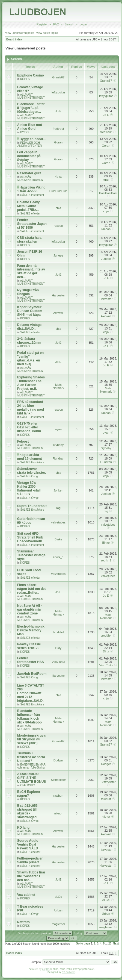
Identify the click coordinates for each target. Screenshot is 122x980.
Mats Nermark (58, 386)
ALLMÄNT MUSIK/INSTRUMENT (31, 96)
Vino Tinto (58, 662)
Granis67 (59, 77)
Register (42, 24)
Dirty (59, 648)
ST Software (68, 972)
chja (58, 208)
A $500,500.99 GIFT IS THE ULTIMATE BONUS (32, 778)
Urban (58, 910)
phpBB (46, 969)
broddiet (58, 632)
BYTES (25, 132)
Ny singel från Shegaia (28, 292)
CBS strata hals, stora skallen (30, 240)
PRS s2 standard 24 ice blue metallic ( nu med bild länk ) (31, 408)
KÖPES (25, 79)
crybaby (59, 445)
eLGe (58, 897)
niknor (58, 813)
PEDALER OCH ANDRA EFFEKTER (30, 144)
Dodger (58, 760)
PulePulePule (58, 191)
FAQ (56, 24)
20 (110, 944)
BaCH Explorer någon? (29, 794)
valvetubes (59, 522)
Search (69, 24)
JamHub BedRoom (32, 674)
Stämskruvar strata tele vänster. (32, 471)
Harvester (58, 295)
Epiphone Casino (31, 75)
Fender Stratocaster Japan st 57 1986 (32, 224)
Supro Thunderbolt (32, 506)
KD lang (23, 828)
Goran (59, 142)
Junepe (58, 255)
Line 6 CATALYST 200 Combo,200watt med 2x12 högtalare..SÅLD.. (31, 693)
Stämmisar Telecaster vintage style (31, 555)
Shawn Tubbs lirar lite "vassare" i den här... (31, 876)
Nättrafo (23, 922)
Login (83, 24)
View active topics (47, 33)
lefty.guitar (58, 92)
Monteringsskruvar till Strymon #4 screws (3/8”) (32, 739)
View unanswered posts (20, 33)
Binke (58, 539)
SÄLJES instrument (32, 195)
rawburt (59, 796)
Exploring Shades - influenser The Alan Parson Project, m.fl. (31, 383)
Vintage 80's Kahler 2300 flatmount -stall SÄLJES (29, 488)
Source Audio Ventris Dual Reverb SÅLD (28, 844)
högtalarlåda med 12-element (30, 457)
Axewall (58, 313)
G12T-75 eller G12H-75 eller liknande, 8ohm (29, 427)
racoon (58, 226)
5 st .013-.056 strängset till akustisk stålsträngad (27, 811)
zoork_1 (58, 557)
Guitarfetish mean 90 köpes (31, 521)
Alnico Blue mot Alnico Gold (30, 127)
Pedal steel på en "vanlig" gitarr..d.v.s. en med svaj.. (30, 358)
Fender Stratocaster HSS (31, 660)
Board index (14, 39)
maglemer (58, 924)
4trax (58, 176)
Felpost (23, 442)
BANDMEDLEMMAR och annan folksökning (32, 766)
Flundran (58, 458)
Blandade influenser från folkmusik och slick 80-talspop (29, 717)
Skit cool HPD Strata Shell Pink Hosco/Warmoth (30, 537)
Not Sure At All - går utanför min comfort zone (30, 610)
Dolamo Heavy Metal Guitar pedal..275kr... (29, 206)
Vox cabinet (26, 895)
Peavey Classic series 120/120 (29, 646)
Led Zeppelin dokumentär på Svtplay (29, 156)
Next (116, 944)
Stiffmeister (58, 780)
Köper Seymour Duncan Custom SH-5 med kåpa (30, 311)
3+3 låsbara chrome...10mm (29, 341)
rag (58, 508)
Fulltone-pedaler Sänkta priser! (30, 860)
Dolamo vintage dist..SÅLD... (29, 327)
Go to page (83, 944)
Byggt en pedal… (33, 139)
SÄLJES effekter (30, 214)
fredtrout (58, 129)
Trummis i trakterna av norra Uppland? (31, 757)
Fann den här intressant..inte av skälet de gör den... (31, 271)
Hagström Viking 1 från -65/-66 (31, 189)
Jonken (58, 490)
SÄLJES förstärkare (32, 462)
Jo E (58, 111)
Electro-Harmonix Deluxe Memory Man (31, 630)
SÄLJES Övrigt (29, 476)
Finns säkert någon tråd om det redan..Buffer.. (32, 589)
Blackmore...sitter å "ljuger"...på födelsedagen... (31, 108)
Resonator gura (29, 173)
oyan (58, 429)
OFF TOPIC (27, 785)
